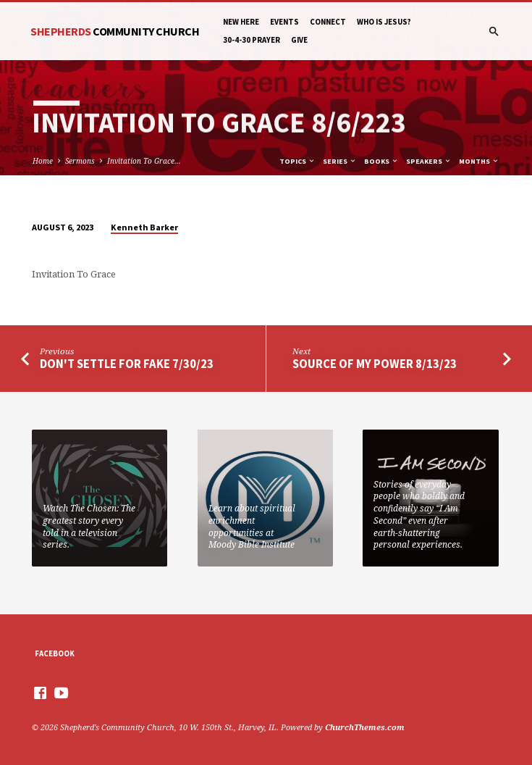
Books (381, 161)
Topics (297, 161)
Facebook (55, 653)
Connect (328, 22)
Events (284, 22)
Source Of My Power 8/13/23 (375, 364)
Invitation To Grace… (144, 161)
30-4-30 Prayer (252, 40)
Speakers (429, 161)
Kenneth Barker (144, 227)
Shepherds (115, 31)
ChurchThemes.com (365, 727)
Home (43, 161)
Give (299, 40)
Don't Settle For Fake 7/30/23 (127, 364)
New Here (241, 22)
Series (340, 161)
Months (479, 161)
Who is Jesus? (384, 22)
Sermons (80, 161)
